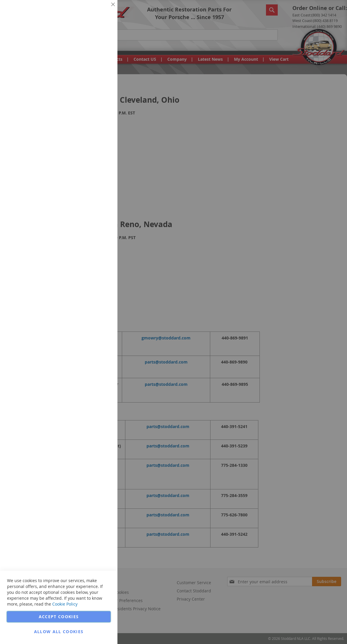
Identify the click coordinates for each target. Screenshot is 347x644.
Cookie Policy (65, 604)
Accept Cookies (59, 617)
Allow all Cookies (59, 632)
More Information (94, 45)
